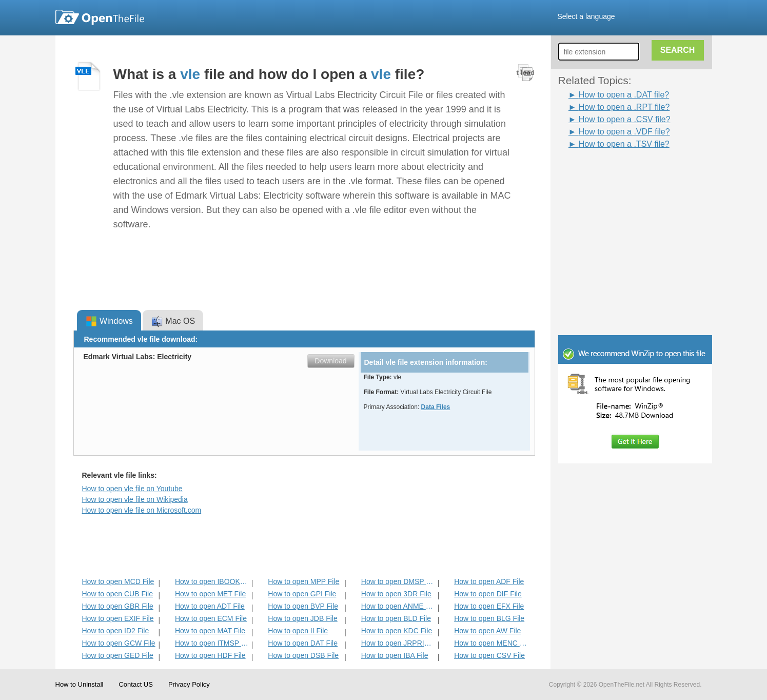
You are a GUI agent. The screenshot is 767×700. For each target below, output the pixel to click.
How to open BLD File (396, 618)
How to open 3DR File (396, 594)
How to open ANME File (398, 606)
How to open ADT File (210, 606)
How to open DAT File (303, 643)
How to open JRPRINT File (398, 643)
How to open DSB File (303, 655)
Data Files (436, 407)
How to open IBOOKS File (212, 581)
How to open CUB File (118, 594)
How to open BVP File (303, 606)
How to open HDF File (210, 655)
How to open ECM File (211, 618)
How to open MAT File (210, 631)
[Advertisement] (620, 173)
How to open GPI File (302, 594)
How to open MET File (210, 594)
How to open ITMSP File (212, 643)
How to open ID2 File (116, 631)
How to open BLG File (489, 618)
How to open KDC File (397, 631)
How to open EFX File (489, 606)
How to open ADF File (489, 581)
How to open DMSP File (398, 581)
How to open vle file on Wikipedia (135, 499)
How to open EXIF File (118, 618)
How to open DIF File (488, 594)
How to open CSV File (489, 655)
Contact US (135, 684)
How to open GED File (118, 655)
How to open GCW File (119, 643)
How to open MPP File (303, 581)
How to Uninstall (80, 684)
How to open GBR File (118, 606)
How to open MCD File (118, 581)
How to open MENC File (491, 643)
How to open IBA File (395, 655)
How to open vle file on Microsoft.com (142, 510)
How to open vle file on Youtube (132, 489)
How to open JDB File (302, 618)
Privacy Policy (189, 684)
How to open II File (298, 631)
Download (330, 361)
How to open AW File (487, 631)
